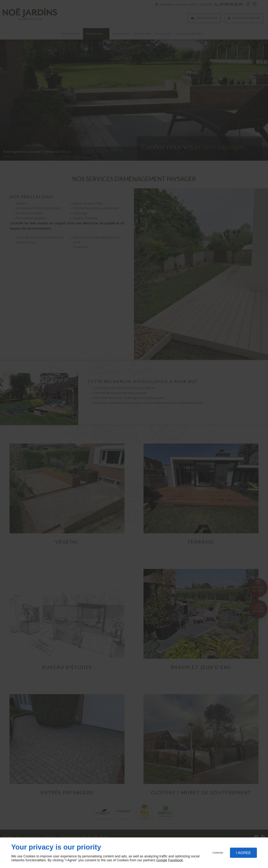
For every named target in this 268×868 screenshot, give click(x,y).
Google (162, 860)
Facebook (175, 860)
